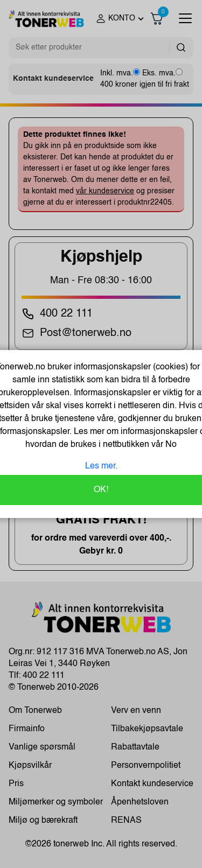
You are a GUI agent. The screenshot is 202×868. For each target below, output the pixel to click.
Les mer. (101, 466)
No (170, 445)
